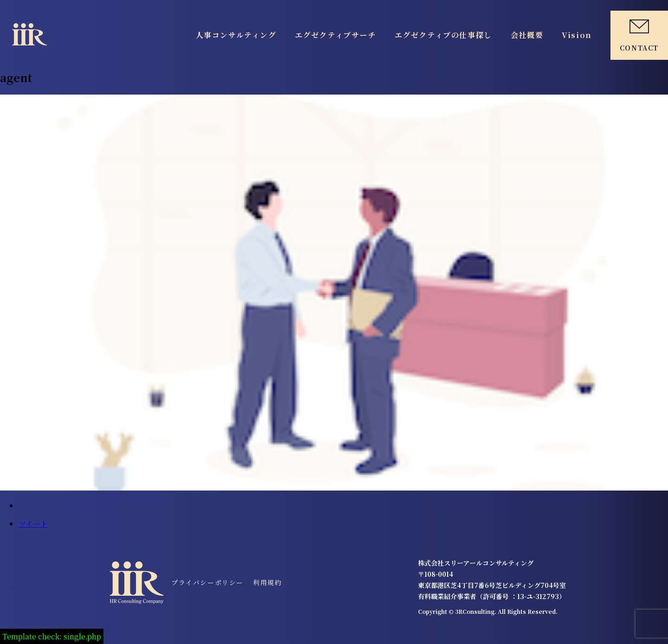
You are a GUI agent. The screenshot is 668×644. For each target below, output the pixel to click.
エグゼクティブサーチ (336, 35)
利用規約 (267, 582)
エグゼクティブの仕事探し (443, 35)
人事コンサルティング (236, 35)
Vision (577, 35)
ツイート (33, 524)
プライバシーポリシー (207, 582)
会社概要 (527, 35)
